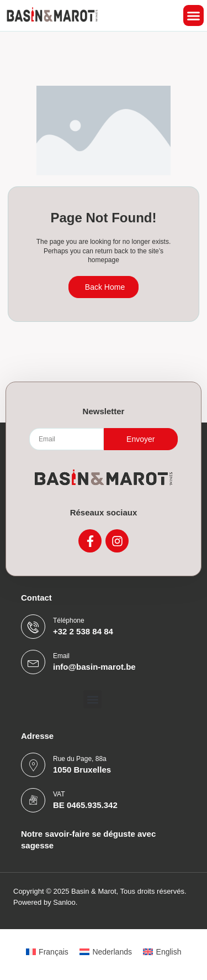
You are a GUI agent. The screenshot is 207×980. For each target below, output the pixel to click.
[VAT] (33, 800)
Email (61, 656)
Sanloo (64, 902)
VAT (59, 794)
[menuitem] (47, 952)
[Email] (33, 662)
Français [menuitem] (54, 952)
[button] (194, 15)
